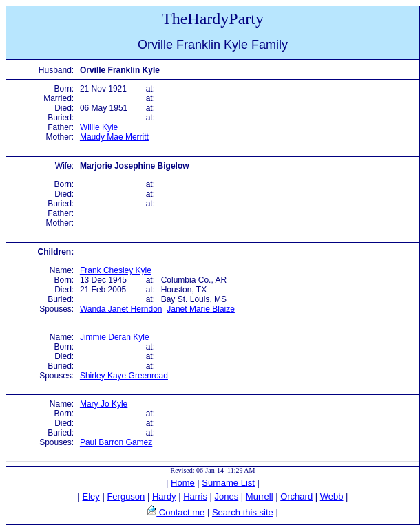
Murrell (260, 496)
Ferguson (126, 496)
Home (183, 483)
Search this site (243, 512)
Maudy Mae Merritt (114, 137)
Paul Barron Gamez (116, 442)
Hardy (164, 496)
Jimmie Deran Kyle (115, 337)
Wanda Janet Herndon (121, 309)
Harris (195, 496)
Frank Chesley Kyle (116, 270)
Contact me (180, 512)
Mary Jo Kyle (104, 404)
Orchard (296, 496)
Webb (332, 496)
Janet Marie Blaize (201, 309)
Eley (91, 496)
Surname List (228, 483)
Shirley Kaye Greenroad (124, 376)
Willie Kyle (99, 127)
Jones (227, 496)
